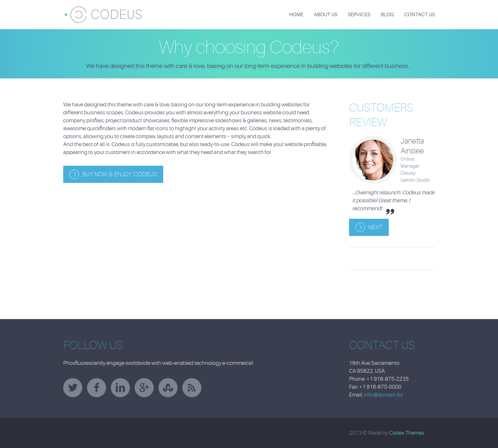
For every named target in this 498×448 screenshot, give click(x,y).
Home (296, 15)
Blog (387, 15)
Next (375, 227)
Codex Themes (407, 433)
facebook (97, 388)
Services (359, 15)
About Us (326, 15)
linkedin (120, 388)
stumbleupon (168, 388)
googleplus (144, 388)
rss (192, 388)
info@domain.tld (383, 395)
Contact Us (420, 15)
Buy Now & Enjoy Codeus (120, 174)
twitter (73, 388)
